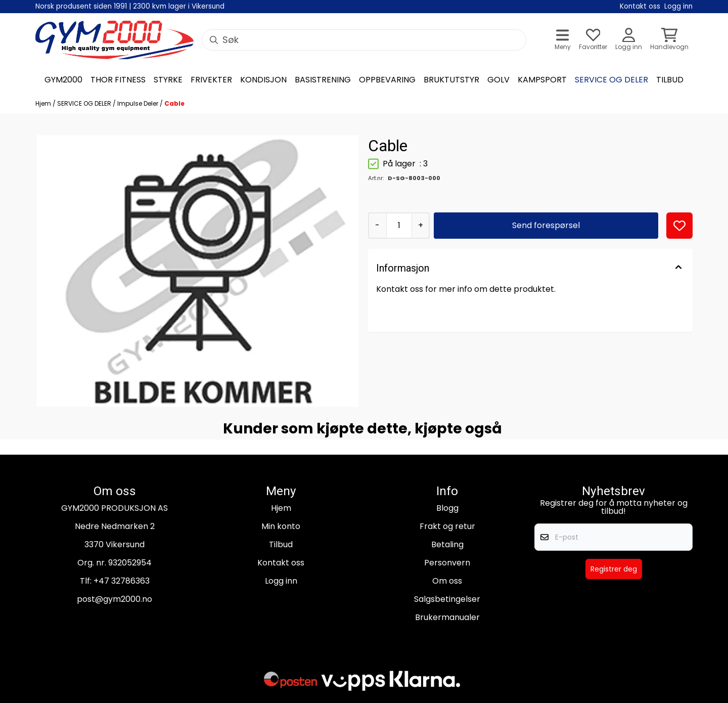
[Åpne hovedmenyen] (563, 40)
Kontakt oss (281, 563)
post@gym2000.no (115, 599)
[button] (679, 226)
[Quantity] (399, 226)
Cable (174, 103)
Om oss (447, 581)
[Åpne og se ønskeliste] (593, 40)
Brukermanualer (447, 617)
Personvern (447, 563)
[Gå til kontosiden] (629, 40)
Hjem (44, 103)
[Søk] (364, 40)
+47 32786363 (122, 581)
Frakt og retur (447, 526)
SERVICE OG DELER (85, 103)
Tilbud (281, 544)
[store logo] (115, 40)
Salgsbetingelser (447, 599)
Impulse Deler (139, 103)
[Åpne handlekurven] (669, 40)
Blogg (447, 508)
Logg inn (281, 581)
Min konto (281, 526)
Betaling (447, 544)
